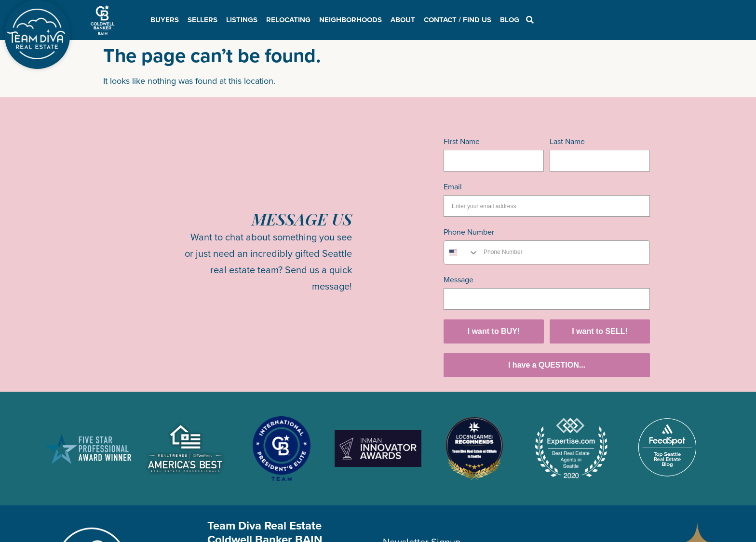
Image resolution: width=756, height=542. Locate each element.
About (403, 20)
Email (453, 187)
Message (459, 280)
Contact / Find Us (458, 20)
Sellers (202, 20)
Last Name (567, 141)
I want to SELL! (600, 331)
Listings (242, 20)
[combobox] (461, 252)
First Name (462, 141)
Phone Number (469, 232)
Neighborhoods (351, 20)
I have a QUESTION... (547, 365)
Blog (510, 20)
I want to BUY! (494, 331)
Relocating (288, 20)
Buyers (165, 20)
